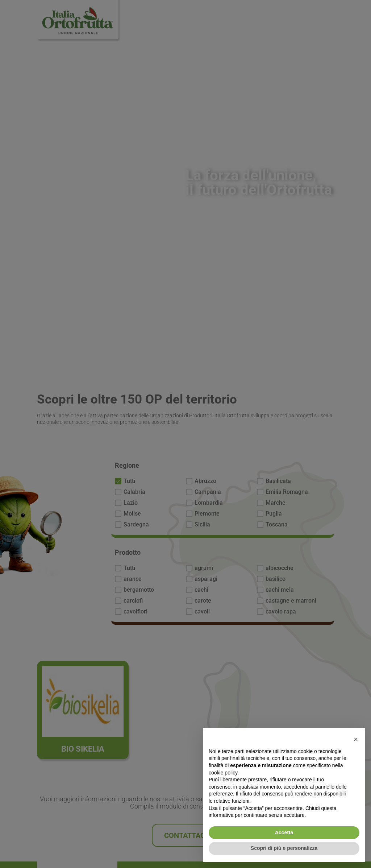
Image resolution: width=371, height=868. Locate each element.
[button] (356, 739)
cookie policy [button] (223, 773)
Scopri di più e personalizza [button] (284, 848)
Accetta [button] (284, 832)
